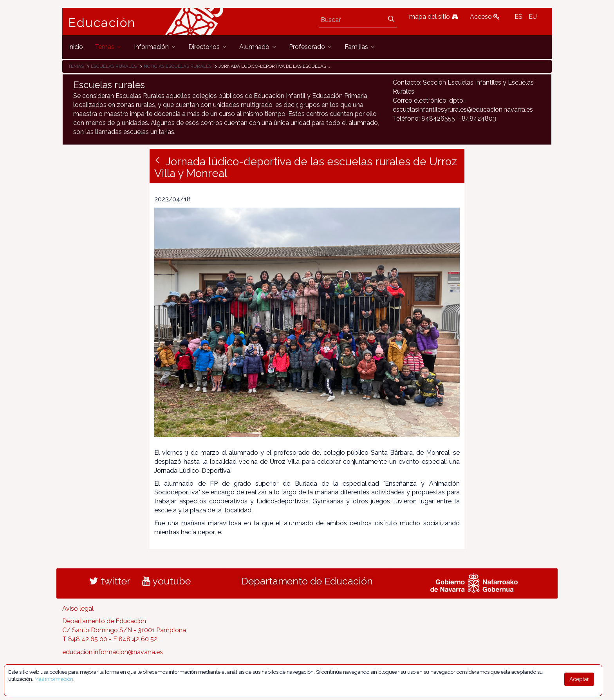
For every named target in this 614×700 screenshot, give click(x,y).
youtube (166, 581)
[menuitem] (76, 47)
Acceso (485, 17)
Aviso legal (78, 609)
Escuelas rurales (114, 66)
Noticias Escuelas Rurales (178, 66)
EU (533, 17)
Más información (54, 679)
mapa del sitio (434, 17)
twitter (110, 581)
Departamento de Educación (307, 581)
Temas (76, 66)
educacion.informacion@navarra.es (113, 652)
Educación (102, 23)
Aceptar (579, 679)
